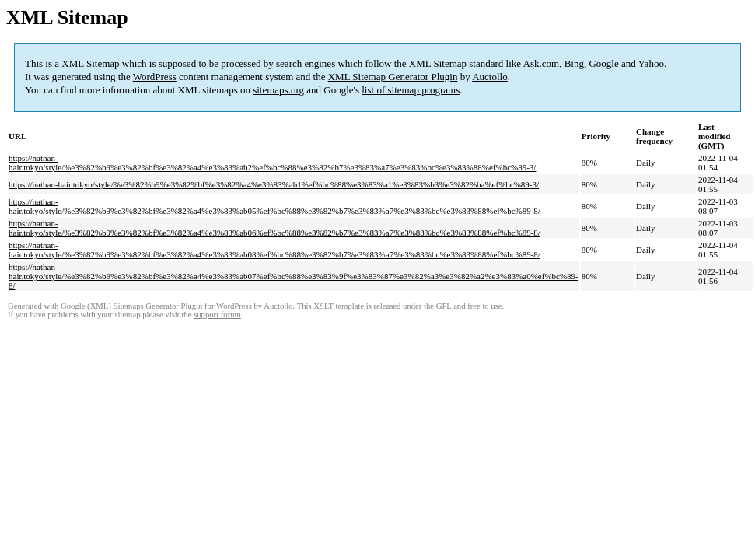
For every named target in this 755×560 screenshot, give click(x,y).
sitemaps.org (278, 90)
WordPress (155, 77)
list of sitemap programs (411, 90)
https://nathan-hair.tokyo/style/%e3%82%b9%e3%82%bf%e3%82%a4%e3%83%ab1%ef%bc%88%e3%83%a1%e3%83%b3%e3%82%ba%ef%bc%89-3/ (274, 184)
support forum (217, 315)
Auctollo (490, 77)
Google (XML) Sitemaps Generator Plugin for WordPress (156, 306)
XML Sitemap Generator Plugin (393, 77)
